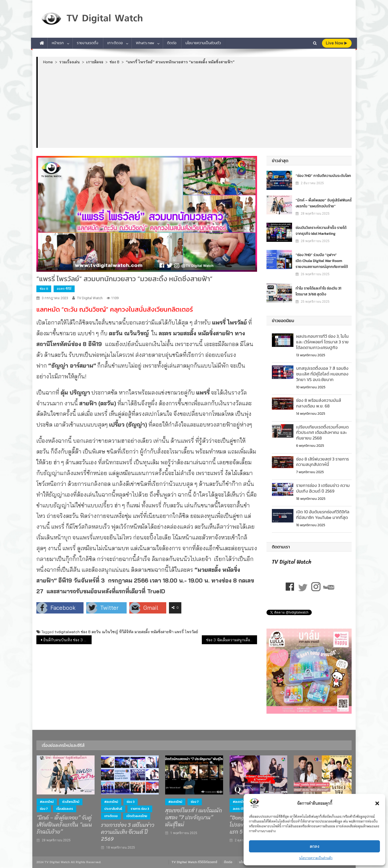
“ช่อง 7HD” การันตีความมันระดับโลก (323, 176)
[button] (377, 803)
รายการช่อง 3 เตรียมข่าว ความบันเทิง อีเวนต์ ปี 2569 (323, 488)
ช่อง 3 (131, 802)
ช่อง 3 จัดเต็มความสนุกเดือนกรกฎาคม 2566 (232, 640)
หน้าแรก (58, 43)
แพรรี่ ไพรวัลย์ (186, 632)
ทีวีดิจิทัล (126, 632)
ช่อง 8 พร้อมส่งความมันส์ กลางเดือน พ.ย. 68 (319, 403)
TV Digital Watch (90, 298)
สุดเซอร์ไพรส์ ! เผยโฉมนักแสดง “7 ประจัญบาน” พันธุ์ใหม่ (194, 818)
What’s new (145, 43)
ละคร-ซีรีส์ (64, 289)
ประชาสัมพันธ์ (113, 809)
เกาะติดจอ (115, 43)
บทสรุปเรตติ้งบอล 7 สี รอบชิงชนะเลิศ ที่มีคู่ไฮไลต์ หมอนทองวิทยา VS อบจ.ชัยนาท (322, 374)
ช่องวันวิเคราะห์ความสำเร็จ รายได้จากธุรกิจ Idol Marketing (321, 231)
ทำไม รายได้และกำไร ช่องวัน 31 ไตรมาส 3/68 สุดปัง (318, 291)
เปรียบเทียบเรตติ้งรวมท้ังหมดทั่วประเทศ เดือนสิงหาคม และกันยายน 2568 (322, 433)
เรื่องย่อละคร (65, 809)
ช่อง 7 (44, 809)
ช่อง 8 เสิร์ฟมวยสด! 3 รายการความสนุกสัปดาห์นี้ (323, 462)
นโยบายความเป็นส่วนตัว (316, 858)
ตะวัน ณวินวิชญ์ (105, 632)
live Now (336, 43)
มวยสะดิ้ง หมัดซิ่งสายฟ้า (154, 632)
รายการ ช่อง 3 (140, 809)
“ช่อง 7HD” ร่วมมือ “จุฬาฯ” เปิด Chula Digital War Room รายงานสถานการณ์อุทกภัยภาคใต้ (322, 261)
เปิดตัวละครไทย (137, 816)
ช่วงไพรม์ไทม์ (71, 802)
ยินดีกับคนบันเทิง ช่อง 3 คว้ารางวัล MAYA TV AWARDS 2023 (67, 640)
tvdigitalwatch (67, 632)
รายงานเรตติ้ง (88, 43)
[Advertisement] (195, 106)
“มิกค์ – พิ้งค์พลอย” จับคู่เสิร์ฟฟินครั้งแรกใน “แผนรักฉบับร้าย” (324, 203)
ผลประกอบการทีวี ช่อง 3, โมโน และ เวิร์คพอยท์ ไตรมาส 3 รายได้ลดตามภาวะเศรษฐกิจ (322, 342)
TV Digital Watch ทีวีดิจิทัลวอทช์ (194, 862)
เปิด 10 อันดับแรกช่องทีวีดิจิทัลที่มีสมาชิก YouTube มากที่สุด (323, 515)
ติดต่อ (172, 43)
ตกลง (315, 846)
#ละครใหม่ (47, 802)
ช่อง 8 (44, 289)
